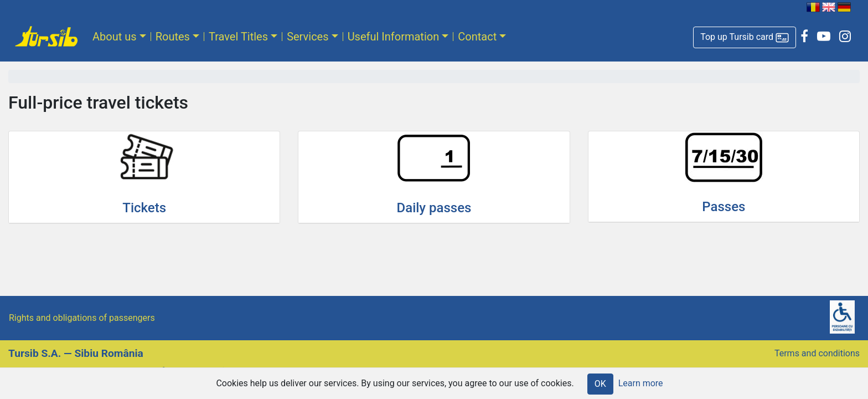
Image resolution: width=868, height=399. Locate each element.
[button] (745, 37)
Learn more (641, 383)
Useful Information (394, 37)
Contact (477, 37)
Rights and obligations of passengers (82, 318)
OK (600, 384)
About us (115, 37)
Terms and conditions (817, 353)
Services (308, 37)
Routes (173, 37)
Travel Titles (238, 37)
